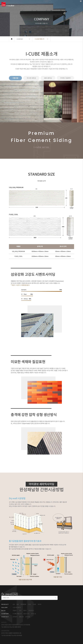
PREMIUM (23, 604)
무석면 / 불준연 (65, 78)
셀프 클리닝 (48, 78)
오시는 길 (33, 614)
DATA (3, 611)
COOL (29, 604)
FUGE (34, 604)
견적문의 (15, 617)
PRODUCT (5, 604)
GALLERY (5, 608)
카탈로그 (15, 611)
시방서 (25, 611)
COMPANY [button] (20, 39)
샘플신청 (21, 617)
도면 (20, 611)
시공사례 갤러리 (17, 608)
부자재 (40, 604)
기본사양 (15, 78)
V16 (14, 604)
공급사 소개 (26, 614)
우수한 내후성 (31, 78)
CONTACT (5, 617)
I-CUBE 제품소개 (17, 614)
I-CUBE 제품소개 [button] (39, 39)
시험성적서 (31, 611)
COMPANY (5, 614)
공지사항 (28, 617)
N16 (18, 604)
